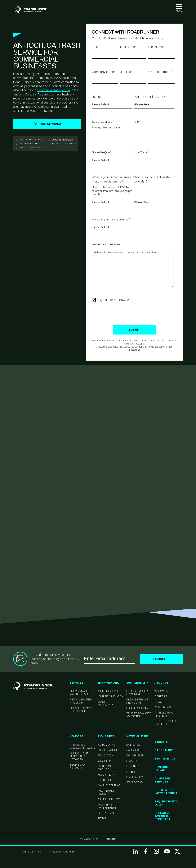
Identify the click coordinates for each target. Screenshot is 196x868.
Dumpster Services (162, 780)
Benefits (161, 742)
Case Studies (164, 750)
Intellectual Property (164, 714)
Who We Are (163, 691)
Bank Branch (107, 750)
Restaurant (107, 813)
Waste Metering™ (106, 704)
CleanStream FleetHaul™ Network (79, 757)
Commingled (135, 756)
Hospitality (106, 775)
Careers (161, 697)
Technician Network (78, 766)
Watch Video (47, 124)
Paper (131, 772)
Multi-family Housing (106, 793)
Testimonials (165, 759)
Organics (133, 766)
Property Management (107, 806)
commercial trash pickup (53, 90)
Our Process (108, 691)
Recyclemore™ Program (138, 693)
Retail (102, 819)
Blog (158, 702)
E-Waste (132, 761)
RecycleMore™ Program (81, 701)
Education (106, 756)
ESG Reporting (137, 708)
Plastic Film (135, 777)
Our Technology (111, 697)
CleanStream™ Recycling (80, 710)
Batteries (134, 745)
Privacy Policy (90, 839)
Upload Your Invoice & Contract (164, 816)
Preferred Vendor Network (82, 747)
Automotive (107, 745)
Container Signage (162, 769)
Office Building (109, 799)
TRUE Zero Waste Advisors (139, 715)
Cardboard (135, 750)
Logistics (105, 780)
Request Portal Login (167, 803)
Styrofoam (135, 783)
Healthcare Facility (107, 768)
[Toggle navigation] (179, 8)
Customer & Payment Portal (167, 792)
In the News (163, 707)
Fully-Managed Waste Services (81, 693)
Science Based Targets (165, 723)
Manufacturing (109, 786)
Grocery (105, 761)
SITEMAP (111, 839)
